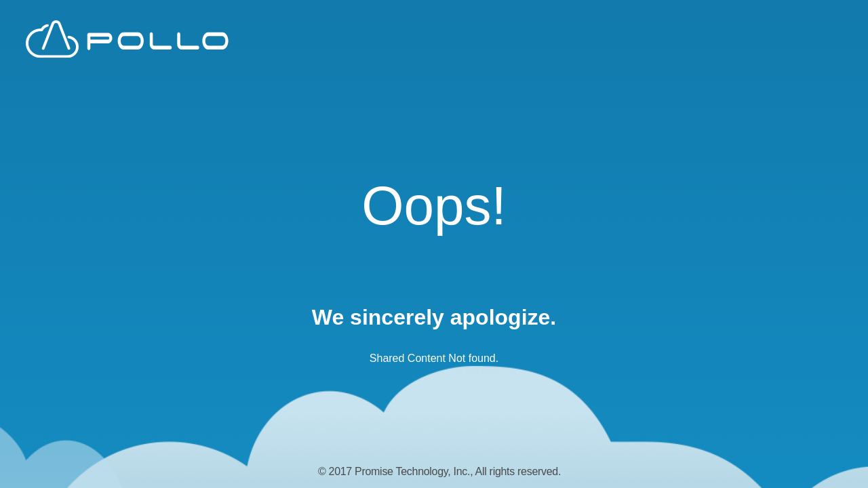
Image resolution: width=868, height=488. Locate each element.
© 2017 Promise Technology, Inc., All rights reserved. (439, 471)
